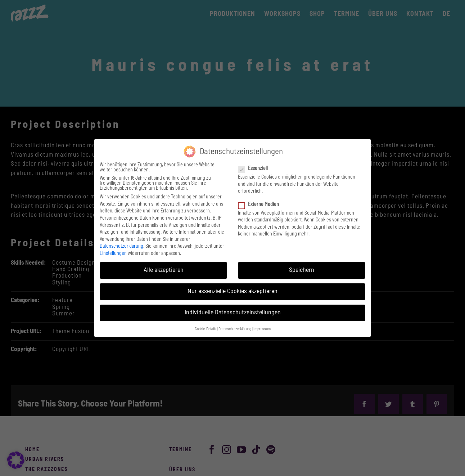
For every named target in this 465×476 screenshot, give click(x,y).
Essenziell (256, 169)
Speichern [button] (302, 270)
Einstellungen (113, 253)
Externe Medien (261, 205)
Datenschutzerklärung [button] (235, 329)
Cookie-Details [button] (206, 329)
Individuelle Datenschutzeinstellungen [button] (233, 313)
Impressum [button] (262, 329)
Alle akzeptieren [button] (164, 270)
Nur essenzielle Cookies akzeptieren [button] (232, 291)
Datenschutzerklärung (121, 246)
